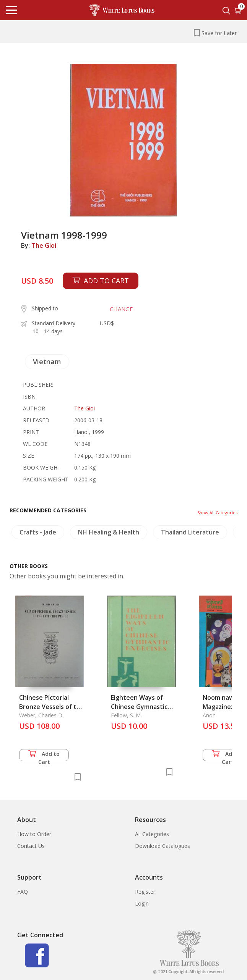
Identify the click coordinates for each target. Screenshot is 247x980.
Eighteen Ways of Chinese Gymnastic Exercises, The (139, 707)
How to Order (34, 834)
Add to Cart (44, 756)
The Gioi (44, 245)
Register (145, 892)
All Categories (152, 834)
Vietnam (47, 362)
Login (142, 903)
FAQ (23, 892)
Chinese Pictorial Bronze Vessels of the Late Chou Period (52, 707)
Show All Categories (217, 513)
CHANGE (121, 309)
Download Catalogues (162, 846)
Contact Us (31, 846)
